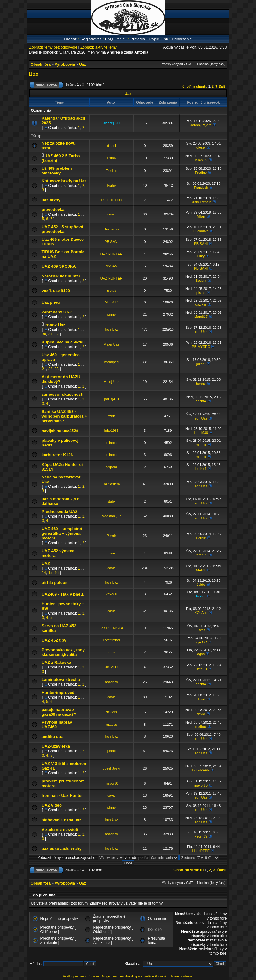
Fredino (112, 171)
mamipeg (112, 362)
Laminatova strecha (61, 680)
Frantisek (201, 188)
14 (44, 573)
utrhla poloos (55, 583)
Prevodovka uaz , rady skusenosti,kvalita (63, 652)
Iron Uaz (112, 329)
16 (57, 573)
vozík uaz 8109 (56, 291)
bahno (201, 384)
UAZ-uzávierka (56, 746)
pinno (112, 314)
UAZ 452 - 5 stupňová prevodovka (62, 229)
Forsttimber (111, 640)
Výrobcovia (65, 64)
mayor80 (112, 783)
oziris (111, 416)
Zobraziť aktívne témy (99, 47)
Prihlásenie (182, 39)
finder (201, 596)
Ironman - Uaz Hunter (62, 795)
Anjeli (122, 39)
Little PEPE (201, 770)
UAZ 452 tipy (54, 640)
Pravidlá (138, 39)
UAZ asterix (112, 484)
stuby (111, 501)
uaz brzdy (51, 200)
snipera (111, 467)
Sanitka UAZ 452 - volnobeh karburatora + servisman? (64, 416)
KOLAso (201, 613)
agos (111, 652)
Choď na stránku (195, 87)
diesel (112, 146)
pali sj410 (111, 399)
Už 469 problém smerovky (57, 171)
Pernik (112, 536)
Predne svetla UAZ (60, 511)
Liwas (201, 630)
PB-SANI (111, 242)
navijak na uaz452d (60, 431)
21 (44, 369)
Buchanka (112, 229)
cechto (201, 401)
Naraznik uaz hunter (61, 276)
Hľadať (70, 39)
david (111, 214)
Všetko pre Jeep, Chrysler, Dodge (87, 976)
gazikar (201, 304)
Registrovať (91, 39)
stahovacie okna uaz (61, 820)
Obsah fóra (41, 64)
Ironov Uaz (55, 325)
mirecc (111, 443)
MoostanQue (112, 516)
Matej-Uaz (111, 344)
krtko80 (111, 594)
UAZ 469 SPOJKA (59, 266)
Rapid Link (158, 39)
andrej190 (112, 123)
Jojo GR (201, 642)
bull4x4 (201, 469)
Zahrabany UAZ (57, 312)
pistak (112, 291)
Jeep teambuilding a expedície (133, 976)
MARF (201, 570)
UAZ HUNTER (112, 254)
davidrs (112, 712)
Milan (201, 216)
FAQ (109, 39)
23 (57, 369)
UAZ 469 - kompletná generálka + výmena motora (62, 533)
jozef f (201, 364)
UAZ (46, 563)
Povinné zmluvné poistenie (174, 976)
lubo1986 (112, 431)
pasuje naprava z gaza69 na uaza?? (59, 712)
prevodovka (53, 210)
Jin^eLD (112, 667)
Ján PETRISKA (112, 628)
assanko (112, 682)
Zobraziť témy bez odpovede (53, 47)
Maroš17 (112, 302)
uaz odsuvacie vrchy (62, 849)
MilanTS (201, 160)
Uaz (82, 64)
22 (50, 369)
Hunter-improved (58, 692)
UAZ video (52, 805)
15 (50, 573)
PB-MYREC (201, 347)
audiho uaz (52, 737)
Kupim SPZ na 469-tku (63, 342)
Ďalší (222, 87)
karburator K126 (57, 455)
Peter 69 (201, 555)
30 (44, 334)
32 (57, 334)
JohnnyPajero (201, 125)
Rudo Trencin (112, 200)
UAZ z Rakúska (56, 662)
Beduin (201, 281)
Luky (201, 256)
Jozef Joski (111, 768)
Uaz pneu (51, 302)
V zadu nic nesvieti (60, 830)
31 (50, 334)
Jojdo (201, 585)
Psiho (112, 158)
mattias (112, 725)
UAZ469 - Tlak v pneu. (63, 594)
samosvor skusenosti (63, 394)
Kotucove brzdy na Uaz (64, 181)
